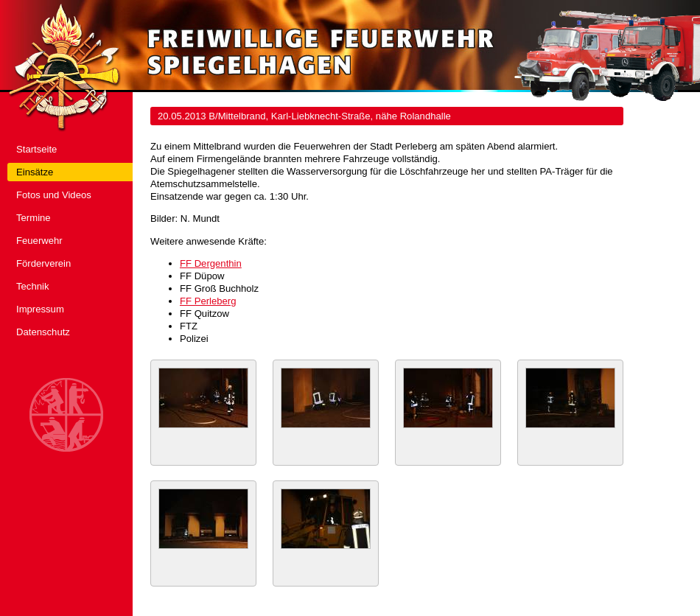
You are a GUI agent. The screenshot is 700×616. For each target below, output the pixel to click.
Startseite (36, 149)
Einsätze (35, 172)
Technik (32, 286)
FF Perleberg (208, 301)
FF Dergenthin (211, 263)
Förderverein (43, 263)
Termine (34, 218)
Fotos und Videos (54, 195)
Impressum (40, 309)
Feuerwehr (39, 241)
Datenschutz (43, 332)
